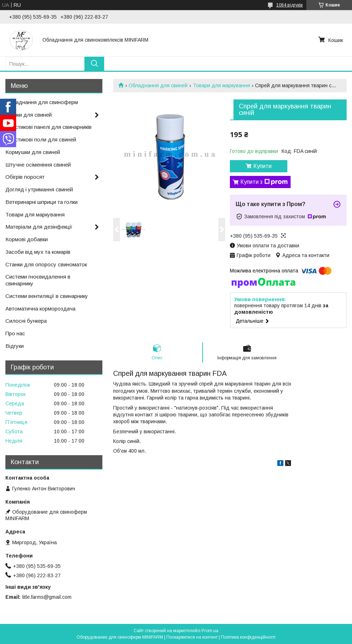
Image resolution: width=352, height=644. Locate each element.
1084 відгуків (290, 5)
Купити (262, 166)
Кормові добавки (27, 239)
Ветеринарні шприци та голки (41, 202)
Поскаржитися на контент (192, 637)
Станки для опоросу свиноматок (46, 264)
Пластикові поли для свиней (41, 139)
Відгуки (15, 346)
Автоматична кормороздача (40, 309)
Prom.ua (210, 631)
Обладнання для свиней (158, 85)
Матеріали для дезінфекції (39, 227)
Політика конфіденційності (248, 637)
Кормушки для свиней (33, 152)
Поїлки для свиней (29, 115)
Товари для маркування (221, 85)
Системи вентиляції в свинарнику (47, 296)
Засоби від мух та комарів (38, 252)
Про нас (15, 333)
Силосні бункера (26, 321)
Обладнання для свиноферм (42, 102)
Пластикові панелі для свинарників (48, 127)
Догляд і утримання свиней (39, 189)
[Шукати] (94, 64)
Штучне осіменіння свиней (38, 165)
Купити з (264, 182)
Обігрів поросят (25, 177)
